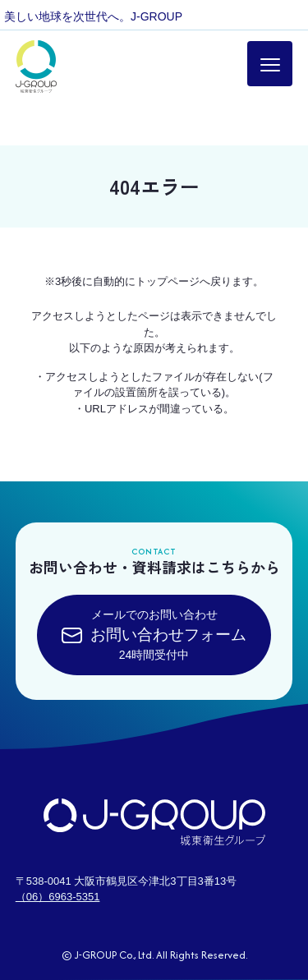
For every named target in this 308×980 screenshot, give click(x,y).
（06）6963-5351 (58, 897)
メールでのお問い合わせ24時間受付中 (154, 635)
